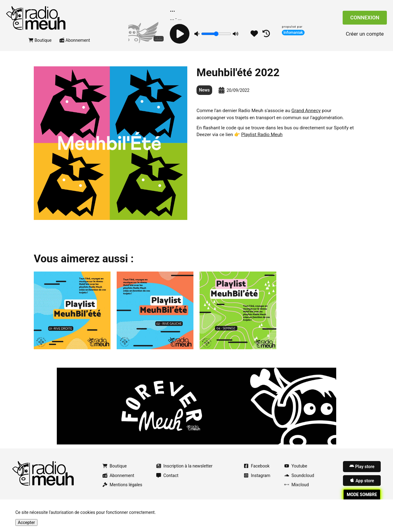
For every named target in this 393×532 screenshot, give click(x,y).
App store (362, 487)
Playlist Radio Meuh (262, 142)
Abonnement (75, 47)
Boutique (40, 47)
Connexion (365, 21)
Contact (167, 482)
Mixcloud (297, 492)
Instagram (257, 482)
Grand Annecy (306, 118)
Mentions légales (122, 492)
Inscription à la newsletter (184, 473)
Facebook (257, 473)
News (204, 97)
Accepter (26, 522)
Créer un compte (365, 37)
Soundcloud (299, 482)
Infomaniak (293, 32)
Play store (362, 473)
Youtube (296, 473)
